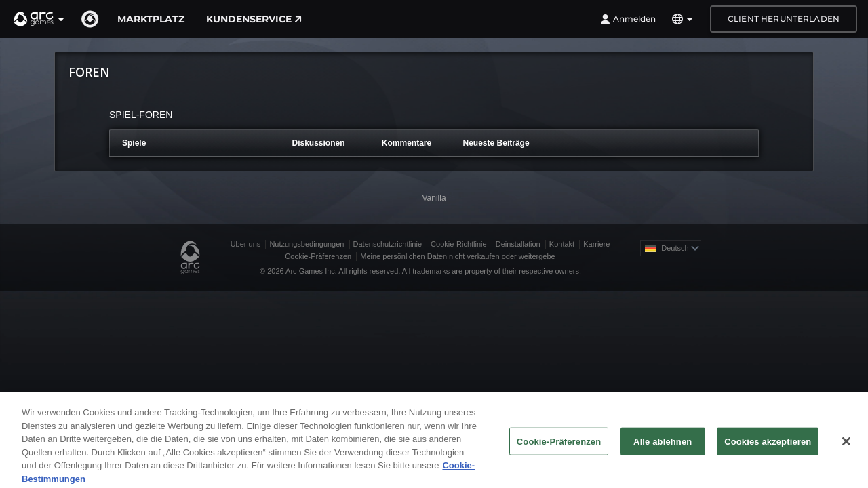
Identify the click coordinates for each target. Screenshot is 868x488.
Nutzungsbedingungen (307, 244)
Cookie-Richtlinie (459, 244)
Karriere (596, 244)
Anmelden (628, 19)
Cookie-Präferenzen (318, 256)
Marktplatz (151, 19)
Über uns (246, 244)
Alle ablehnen (663, 445)
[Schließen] (846, 445)
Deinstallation (518, 244)
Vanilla (434, 198)
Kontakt (562, 244)
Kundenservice (254, 19)
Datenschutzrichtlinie (388, 244)
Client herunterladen (784, 19)
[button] (39, 19)
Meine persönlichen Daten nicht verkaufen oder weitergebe (457, 256)
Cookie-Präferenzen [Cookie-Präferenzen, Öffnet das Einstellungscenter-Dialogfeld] (559, 445)
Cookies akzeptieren (768, 445)
